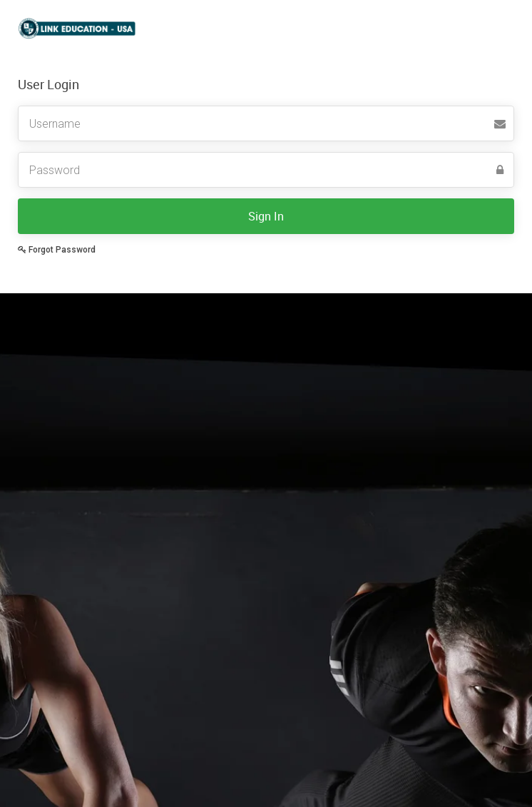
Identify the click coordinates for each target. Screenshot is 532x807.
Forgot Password (57, 250)
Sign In (266, 216)
